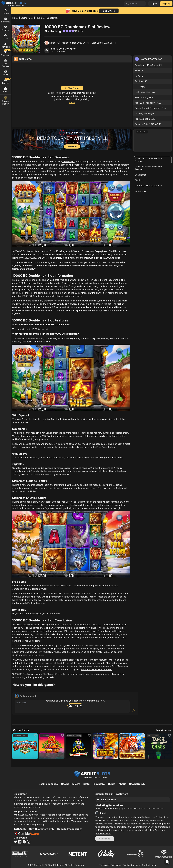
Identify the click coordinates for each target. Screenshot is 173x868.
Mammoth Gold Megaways (114, 666)
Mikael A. (54, 43)
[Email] (128, 800)
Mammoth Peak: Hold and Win (96, 669)
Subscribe (105, 839)
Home (15, 18)
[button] (153, 141)
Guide (112, 784)
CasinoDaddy (137, 784)
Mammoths (18, 280)
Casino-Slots (27, 18)
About (6, 90)
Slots (6, 37)
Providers (99, 784)
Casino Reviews (71, 784)
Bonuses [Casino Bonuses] (6, 20)
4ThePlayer (154, 65)
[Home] (5, 11)
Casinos (5, 28)
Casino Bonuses (48, 784)
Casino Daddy (6, 101)
